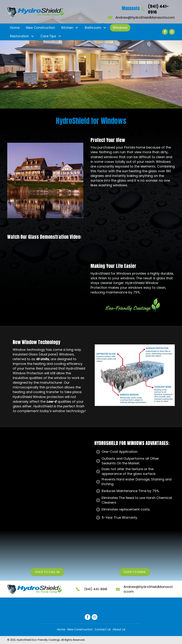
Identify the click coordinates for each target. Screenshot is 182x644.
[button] (77, 28)
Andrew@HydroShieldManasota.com (145, 17)
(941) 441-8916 (96, 589)
